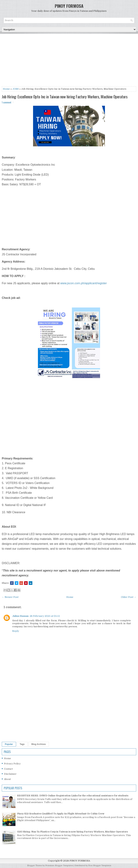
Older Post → (129, 597)
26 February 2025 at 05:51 (45, 616)
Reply (16, 631)
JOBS (16, 89)
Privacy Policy (12, 764)
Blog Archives (39, 744)
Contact (8, 769)
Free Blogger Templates (100, 866)
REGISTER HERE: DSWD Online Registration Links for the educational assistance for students (73, 796)
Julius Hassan (20, 616)
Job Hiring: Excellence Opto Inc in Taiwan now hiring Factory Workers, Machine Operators (65, 97)
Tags (22, 744)
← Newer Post (10, 597)
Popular (9, 744)
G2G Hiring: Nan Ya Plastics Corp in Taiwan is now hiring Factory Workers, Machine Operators (72, 832)
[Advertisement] (69, 61)
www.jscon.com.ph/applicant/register (84, 283)
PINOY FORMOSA (69, 6)
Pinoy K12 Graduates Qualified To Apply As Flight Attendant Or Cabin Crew (61, 814)
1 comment (7, 102)
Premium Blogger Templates (59, 866)
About (7, 779)
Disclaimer (10, 774)
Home (6, 89)
